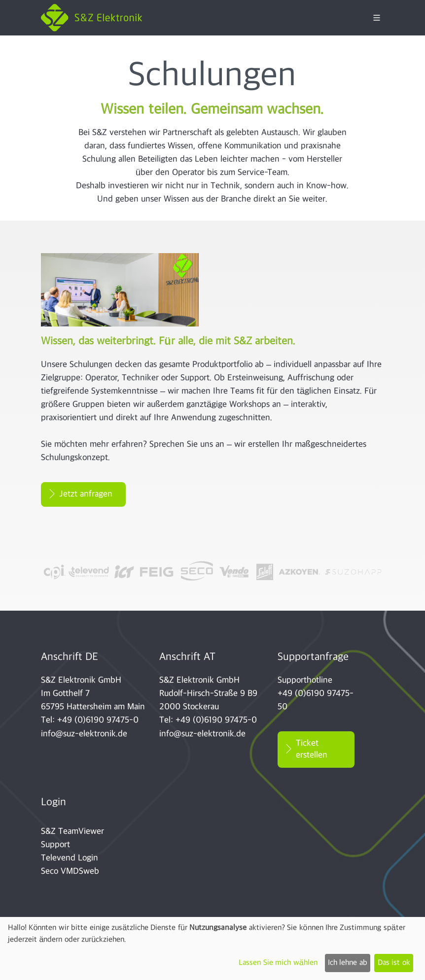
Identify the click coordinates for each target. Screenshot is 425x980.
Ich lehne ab (348, 963)
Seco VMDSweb (70, 871)
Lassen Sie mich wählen (278, 963)
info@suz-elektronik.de (84, 734)
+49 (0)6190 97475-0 (98, 720)
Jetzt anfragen (86, 494)
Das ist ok (394, 963)
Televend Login (70, 858)
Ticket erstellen (312, 749)
